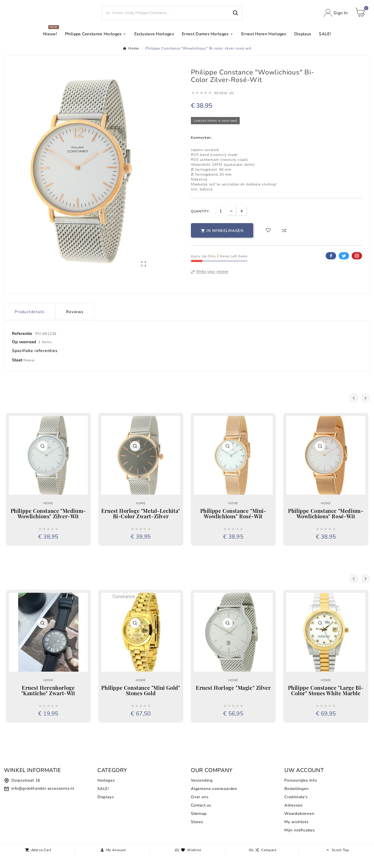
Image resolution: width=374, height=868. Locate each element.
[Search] (165, 19)
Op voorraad (24, 354)
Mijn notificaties (300, 842)
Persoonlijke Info (301, 792)
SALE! (103, 800)
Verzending (202, 792)
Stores (197, 833)
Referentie (23, 345)
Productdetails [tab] (30, 323)
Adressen (293, 817)
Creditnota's (296, 809)
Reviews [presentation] (75, 323)
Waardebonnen (299, 825)
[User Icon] (336, 19)
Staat (18, 372)
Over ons (200, 809)
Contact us (201, 817)
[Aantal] (221, 223)
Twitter (344, 267)
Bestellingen (297, 800)
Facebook (331, 267)
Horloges (106, 792)
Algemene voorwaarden (214, 800)
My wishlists (296, 833)
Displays (106, 809)
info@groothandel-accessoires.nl (43, 800)
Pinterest (357, 267)
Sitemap (199, 825)
